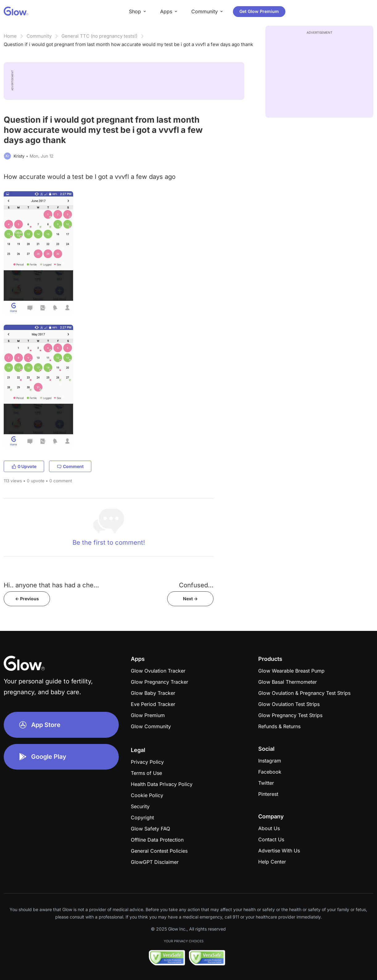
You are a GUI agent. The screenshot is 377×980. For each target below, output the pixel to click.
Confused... (196, 585)
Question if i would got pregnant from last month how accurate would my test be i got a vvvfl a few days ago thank (128, 44)
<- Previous (27, 599)
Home (10, 36)
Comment (70, 466)
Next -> (190, 599)
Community (39, 36)
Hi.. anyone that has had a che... (51, 585)
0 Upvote (24, 466)
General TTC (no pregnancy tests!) (99, 36)
